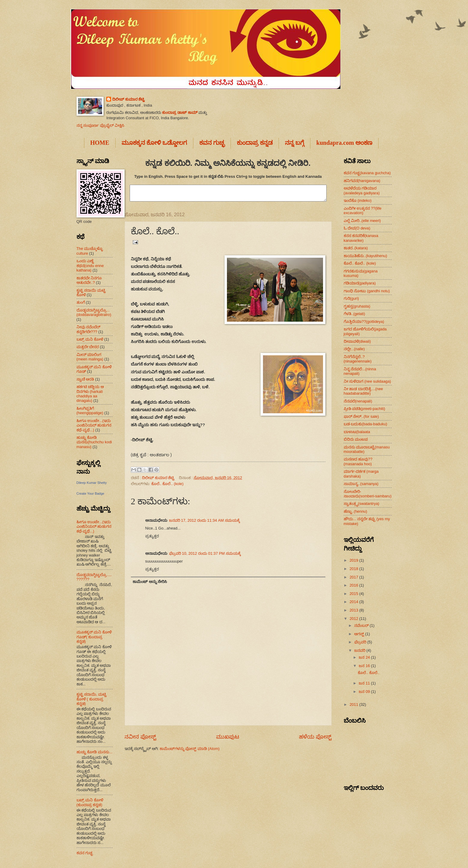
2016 (354, 585)
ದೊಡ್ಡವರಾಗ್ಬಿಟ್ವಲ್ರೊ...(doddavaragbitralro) (94, 312)
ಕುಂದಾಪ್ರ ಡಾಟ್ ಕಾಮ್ (180, 112)
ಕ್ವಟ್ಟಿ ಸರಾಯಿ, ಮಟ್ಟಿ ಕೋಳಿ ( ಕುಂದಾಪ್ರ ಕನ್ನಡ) (92, 699)
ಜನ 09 (365, 692)
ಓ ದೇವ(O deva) (357, 228)
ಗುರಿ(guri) (351, 298)
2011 (354, 704)
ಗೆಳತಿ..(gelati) (355, 314)
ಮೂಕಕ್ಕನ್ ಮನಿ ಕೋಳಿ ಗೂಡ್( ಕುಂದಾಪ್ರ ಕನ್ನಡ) (94, 637)
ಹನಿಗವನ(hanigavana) (362, 181)
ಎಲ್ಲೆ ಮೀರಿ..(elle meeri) (362, 221)
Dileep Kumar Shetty (92, 483)
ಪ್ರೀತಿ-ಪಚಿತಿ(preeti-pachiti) (365, 409)
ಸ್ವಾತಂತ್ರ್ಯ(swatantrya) (362, 504)
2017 (354, 577)
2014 (354, 602)
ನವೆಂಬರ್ (362, 625)
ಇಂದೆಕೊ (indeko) (358, 200)
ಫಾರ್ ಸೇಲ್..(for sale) (361, 416)
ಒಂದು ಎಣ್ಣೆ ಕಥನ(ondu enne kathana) (90, 266)
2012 (354, 619)
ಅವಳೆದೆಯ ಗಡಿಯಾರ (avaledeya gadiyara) (362, 190)
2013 (354, 610)
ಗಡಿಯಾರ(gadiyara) (360, 283)
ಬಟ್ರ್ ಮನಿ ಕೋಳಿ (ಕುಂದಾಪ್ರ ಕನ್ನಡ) (90, 802)
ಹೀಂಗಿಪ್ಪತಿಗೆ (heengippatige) (90, 411)
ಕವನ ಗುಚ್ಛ (85, 853)
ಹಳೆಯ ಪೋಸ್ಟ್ (315, 737)
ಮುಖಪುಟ (228, 737)
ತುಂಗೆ (81, 302)
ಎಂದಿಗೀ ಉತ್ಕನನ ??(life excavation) (363, 211)
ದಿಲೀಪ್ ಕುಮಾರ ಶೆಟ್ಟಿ (128, 99)
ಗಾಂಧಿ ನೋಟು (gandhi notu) (367, 291)
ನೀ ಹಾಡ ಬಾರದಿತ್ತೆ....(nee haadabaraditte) (363, 391)
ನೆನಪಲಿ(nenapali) (358, 401)
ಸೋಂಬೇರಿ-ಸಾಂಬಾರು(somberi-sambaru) (368, 494)
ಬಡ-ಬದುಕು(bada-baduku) (365, 424)
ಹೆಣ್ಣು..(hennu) (356, 511)
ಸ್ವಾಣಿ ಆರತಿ (85, 379)
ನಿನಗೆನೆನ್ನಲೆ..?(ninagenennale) (358, 359)
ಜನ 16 (365, 666)
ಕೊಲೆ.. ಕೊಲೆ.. (369, 673)
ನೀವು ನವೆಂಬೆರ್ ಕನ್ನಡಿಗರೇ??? (89, 329)
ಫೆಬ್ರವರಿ (361, 642)
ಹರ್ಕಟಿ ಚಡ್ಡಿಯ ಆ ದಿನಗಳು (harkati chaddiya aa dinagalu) (90, 394)
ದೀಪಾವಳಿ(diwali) (357, 341)
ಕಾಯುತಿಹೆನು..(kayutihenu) (365, 256)
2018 (354, 569)
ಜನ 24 (365, 657)
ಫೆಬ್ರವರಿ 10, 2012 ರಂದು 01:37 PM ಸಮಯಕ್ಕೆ (205, 553)
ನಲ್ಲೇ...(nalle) (354, 349)
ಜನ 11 (365, 683)
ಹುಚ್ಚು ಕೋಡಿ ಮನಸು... (95, 752)
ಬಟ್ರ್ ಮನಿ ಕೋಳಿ (90, 339)
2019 (354, 560)
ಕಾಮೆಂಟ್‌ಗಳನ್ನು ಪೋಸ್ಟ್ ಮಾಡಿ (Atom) (190, 749)
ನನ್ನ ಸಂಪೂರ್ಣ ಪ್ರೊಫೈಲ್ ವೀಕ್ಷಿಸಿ (101, 125)
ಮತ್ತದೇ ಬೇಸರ (88, 347)
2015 (354, 594)
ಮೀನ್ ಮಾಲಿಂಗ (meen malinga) (90, 357)
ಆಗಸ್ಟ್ (360, 634)
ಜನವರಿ (360, 650)
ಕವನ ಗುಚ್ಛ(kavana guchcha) (367, 173)
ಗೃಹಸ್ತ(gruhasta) (357, 306)
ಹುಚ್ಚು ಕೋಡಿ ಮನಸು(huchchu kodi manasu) (94, 442)
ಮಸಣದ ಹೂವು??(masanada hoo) (358, 461)
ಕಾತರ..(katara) (356, 248)
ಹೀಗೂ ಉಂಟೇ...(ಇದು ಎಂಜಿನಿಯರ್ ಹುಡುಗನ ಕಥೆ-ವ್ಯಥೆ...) (94, 425)
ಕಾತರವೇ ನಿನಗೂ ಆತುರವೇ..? (89, 280)
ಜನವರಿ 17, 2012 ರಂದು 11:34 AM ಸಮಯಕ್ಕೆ (205, 520)
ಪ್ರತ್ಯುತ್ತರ (152, 536)
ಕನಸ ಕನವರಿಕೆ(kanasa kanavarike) (361, 238)
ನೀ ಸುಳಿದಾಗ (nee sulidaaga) (367, 381)
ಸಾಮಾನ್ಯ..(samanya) (361, 484)
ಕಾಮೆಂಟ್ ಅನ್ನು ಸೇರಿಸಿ (150, 582)
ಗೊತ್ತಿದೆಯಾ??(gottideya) (364, 322)
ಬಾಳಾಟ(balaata (357, 432)
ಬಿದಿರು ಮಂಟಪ (356, 439)
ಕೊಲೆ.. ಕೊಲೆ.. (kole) (168, 484)
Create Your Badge (91, 493)
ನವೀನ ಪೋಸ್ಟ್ (140, 737)
